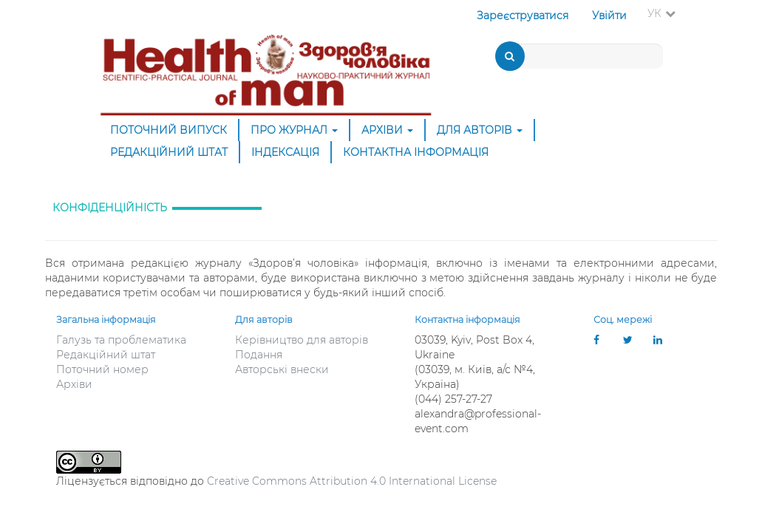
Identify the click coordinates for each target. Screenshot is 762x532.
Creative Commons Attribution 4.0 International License (352, 481)
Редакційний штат (169, 152)
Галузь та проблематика (121, 340)
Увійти (609, 16)
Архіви (74, 384)
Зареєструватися (523, 16)
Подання (259, 355)
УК (666, 13)
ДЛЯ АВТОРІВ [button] (480, 130)
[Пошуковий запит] (581, 56)
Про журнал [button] (294, 130)
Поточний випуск (169, 130)
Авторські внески (282, 369)
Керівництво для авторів (302, 340)
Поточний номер (102, 369)
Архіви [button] (387, 130)
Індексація (285, 152)
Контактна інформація (416, 152)
